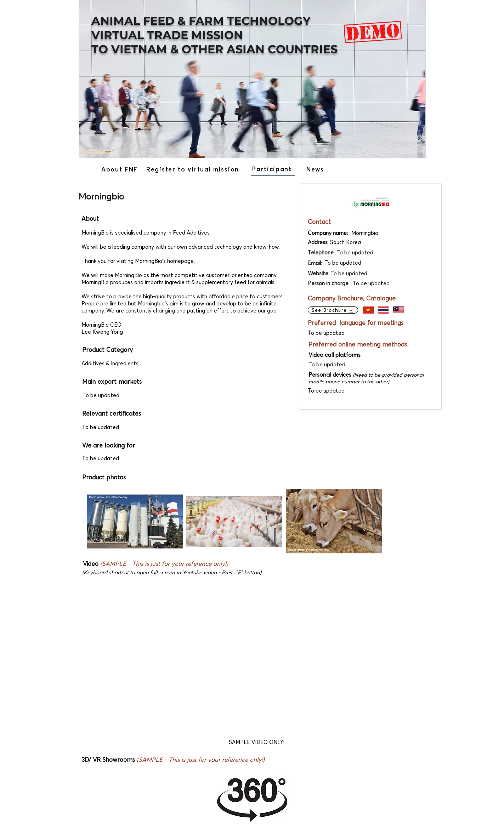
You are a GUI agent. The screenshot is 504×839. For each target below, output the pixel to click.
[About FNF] (120, 169)
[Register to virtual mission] (194, 169)
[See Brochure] (333, 310)
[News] (316, 169)
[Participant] (273, 169)
